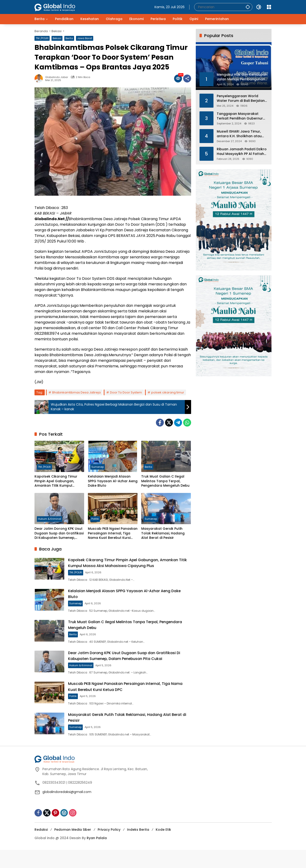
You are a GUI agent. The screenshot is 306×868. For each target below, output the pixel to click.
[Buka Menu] (269, 7)
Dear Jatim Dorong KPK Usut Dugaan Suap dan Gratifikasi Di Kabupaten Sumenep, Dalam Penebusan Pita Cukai (59, 533)
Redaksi (41, 848)
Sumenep (98, 467)
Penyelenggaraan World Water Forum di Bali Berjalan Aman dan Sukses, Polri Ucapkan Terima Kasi (241, 98)
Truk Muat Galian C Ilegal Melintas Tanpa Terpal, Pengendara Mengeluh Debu (165, 481)
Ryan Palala (97, 856)
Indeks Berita (138, 848)
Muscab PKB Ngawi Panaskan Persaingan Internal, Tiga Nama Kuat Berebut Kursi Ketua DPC (113, 533)
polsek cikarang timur (168, 392)
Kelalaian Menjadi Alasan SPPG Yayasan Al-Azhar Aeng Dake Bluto (113, 481)
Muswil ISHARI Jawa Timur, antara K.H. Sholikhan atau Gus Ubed (239, 134)
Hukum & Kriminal (50, 519)
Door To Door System (126, 392)
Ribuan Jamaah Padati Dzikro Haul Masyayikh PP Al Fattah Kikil (242, 152)
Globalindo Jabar (57, 77)
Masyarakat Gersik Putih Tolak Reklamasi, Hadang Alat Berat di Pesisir (163, 533)
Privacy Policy (109, 848)
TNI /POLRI (42, 38)
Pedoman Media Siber (73, 848)
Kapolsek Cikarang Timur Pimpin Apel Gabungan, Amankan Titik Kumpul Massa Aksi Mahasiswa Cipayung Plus (56, 481)
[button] (247, 7)
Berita (69, 38)
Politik (95, 519)
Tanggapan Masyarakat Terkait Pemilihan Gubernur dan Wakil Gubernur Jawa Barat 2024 (240, 116)
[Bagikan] (187, 79)
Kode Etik (163, 848)
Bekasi (57, 38)
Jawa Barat (85, 38)
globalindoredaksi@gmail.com (67, 810)
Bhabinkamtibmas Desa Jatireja (76, 392)
